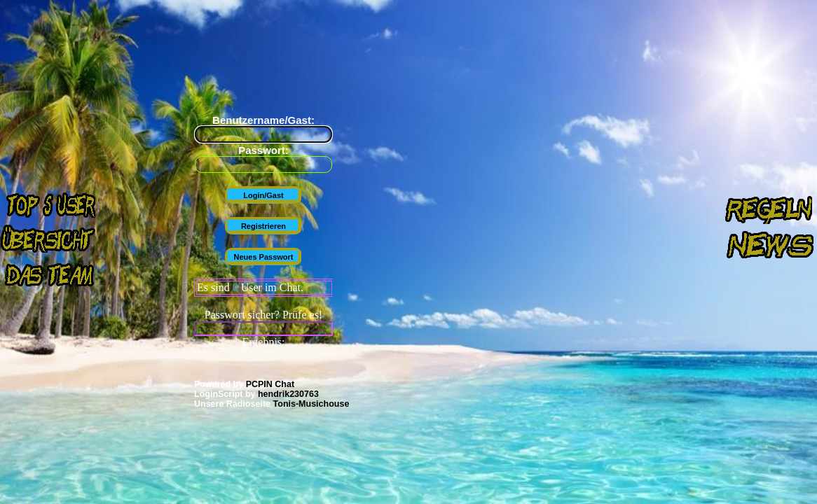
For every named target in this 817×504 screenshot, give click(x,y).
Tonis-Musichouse (311, 404)
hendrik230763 (288, 394)
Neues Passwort (264, 257)
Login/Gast (263, 195)
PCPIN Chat (270, 384)
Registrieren (263, 226)
